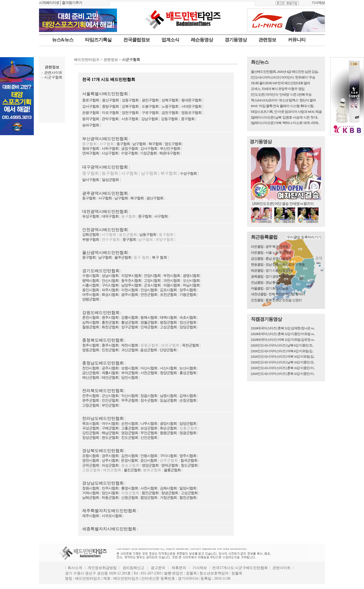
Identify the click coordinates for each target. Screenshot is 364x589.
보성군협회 (149, 428)
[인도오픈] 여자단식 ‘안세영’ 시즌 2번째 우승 (281, 94)
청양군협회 (168, 373)
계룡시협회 (110, 373)
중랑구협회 (110, 106)
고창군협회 (91, 405)
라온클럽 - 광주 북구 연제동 (270, 247)
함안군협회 (150, 493)
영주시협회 (188, 456)
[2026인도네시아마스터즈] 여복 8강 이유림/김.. (282, 351)
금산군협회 (91, 373)
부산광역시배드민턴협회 (105, 139)
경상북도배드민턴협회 (103, 451)
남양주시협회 (131, 285)
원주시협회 (110, 318)
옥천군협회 (190, 345)
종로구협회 (91, 100)
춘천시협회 (91, 318)
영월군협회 (149, 322)
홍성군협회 (188, 373)
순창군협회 (188, 400)
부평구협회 (91, 240)
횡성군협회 (130, 322)
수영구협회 (130, 153)
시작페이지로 (49, 3)
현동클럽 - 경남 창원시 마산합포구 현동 (278, 264)
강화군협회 (91, 235)
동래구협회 (91, 149)
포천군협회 (168, 295)
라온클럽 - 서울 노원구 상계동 (271, 253)
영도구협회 (173, 144)
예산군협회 (91, 378)
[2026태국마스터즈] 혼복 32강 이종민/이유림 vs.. (283, 334)
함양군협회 (149, 498)
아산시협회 (149, 368)
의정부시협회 (131, 276)
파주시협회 (110, 290)
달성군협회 (110, 180)
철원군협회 (91, 327)
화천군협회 (110, 327)
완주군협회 (91, 400)
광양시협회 (168, 424)
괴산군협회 (130, 350)
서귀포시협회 (112, 516)
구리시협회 (110, 285)
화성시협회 (110, 295)
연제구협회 (91, 153)
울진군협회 (132, 470)
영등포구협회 (191, 113)
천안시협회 (91, 368)
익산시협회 (130, 396)
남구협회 (139, 144)
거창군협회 (168, 498)
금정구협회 (130, 149)
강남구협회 (150, 119)
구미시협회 (168, 456)
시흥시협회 (91, 285)
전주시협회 (91, 396)
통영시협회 (130, 488)
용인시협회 (91, 290)
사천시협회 (149, 488)
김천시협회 (130, 456)
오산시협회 (191, 281)
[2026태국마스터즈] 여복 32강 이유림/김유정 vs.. (283, 340)
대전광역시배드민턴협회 (105, 211)
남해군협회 (91, 498)
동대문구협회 (191, 100)
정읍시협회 (149, 396)
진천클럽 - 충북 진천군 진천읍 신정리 (276, 300)
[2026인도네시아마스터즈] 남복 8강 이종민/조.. (282, 345)
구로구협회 (150, 113)
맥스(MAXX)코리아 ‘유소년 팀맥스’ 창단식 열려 (283, 100)
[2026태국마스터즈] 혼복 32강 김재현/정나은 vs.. (283, 328)
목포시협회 (91, 424)
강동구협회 (169, 119)
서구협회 (105, 198)
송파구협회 (91, 125)
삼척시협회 (91, 322)
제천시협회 (130, 345)
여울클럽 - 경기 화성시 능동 (270, 288)
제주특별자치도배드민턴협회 (109, 511)
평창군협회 (168, 322)
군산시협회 (110, 396)
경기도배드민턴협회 (101, 271)
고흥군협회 (130, 428)
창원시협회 (91, 488)
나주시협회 (149, 424)
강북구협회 (130, 106)
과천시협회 (172, 281)
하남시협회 (191, 285)
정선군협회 (188, 322)
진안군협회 (110, 400)
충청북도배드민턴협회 (103, 340)
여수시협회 (110, 424)
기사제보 (318, 3)
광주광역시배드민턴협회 (105, 193)
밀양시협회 (188, 488)
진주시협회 (110, 488)
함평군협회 (168, 433)
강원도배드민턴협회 (101, 313)
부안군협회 (110, 405)
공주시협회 (110, 368)
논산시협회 (188, 368)
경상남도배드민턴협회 (103, 483)
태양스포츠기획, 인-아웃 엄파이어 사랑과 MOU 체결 (286, 112)
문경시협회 (129, 460)
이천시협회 (130, 290)
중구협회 (188, 119)
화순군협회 (168, 428)
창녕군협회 (170, 493)
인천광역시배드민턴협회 (105, 230)
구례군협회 (110, 428)
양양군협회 (188, 327)
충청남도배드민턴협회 (103, 363)
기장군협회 (148, 153)
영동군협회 (91, 350)
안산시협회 (110, 281)
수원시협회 (91, 276)
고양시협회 (152, 281)
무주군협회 (130, 400)
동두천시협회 (131, 281)
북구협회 (155, 144)
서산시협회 (168, 368)
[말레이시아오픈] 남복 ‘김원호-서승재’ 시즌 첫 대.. (285, 117)
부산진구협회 (170, 149)
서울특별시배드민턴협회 (105, 94)
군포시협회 (152, 285)
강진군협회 (91, 433)
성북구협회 (170, 100)
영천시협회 (91, 460)
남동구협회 (148, 235)
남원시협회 (168, 396)
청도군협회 (189, 465)
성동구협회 (130, 100)
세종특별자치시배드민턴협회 (109, 529)
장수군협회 (149, 400)
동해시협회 (149, 318)
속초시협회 (188, 318)
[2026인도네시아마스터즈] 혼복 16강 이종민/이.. (283, 368)
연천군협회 (149, 295)
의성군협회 (110, 465)
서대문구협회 (191, 106)
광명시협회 (191, 276)
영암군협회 (130, 433)
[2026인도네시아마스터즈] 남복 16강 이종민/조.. (283, 362)
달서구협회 (91, 180)
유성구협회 (91, 216)
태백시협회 (168, 318)
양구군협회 (130, 327)
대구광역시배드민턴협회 (105, 167)
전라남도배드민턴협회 (103, 418)
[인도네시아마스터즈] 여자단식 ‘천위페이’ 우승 (283, 77)
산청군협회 (130, 498)
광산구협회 (155, 198)
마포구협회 (110, 113)
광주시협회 (130, 295)
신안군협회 (149, 438)
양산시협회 (110, 493)
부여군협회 (130, 373)
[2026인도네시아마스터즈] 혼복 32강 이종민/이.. (283, 374)
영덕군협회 (170, 465)
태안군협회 (110, 378)
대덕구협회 (110, 216)
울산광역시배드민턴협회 (105, 253)
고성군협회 (168, 327)
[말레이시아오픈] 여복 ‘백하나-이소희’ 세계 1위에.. (285, 123)
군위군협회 (91, 465)
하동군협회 (110, 498)
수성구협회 (188, 174)
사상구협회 (110, 153)
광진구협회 (150, 100)
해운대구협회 (170, 153)
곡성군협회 (91, 428)
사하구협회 (110, 149)
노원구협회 (170, 106)
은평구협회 (91, 113)
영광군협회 (188, 433)
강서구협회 (91, 106)
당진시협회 (130, 378)
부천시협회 (172, 276)
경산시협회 (149, 460)
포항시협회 (91, 456)
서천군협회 (149, 373)
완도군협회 (110, 438)
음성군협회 (149, 350)
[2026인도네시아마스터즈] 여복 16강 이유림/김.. (283, 356)
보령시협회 (130, 368)
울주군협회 (123, 257)
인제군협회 (149, 327)
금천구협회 (170, 113)
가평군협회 (188, 295)
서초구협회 (130, 119)
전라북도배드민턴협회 (103, 391)
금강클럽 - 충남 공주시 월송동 (271, 258)
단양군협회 (168, 350)
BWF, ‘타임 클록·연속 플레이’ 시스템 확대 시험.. (283, 106)
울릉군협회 (172, 470)
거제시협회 (91, 493)
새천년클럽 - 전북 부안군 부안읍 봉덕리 (278, 294)
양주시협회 (188, 290)
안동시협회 (149, 456)
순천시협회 (130, 424)
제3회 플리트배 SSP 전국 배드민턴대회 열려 (280, 83)
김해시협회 (168, 488)
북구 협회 (160, 257)
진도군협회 (130, 438)
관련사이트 (53, 73)
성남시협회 (110, 276)
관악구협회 (110, 119)
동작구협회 (91, 119)
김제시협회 (188, 396)
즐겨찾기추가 (72, 3)
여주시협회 (91, 295)
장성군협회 (91, 438)
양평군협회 (91, 299)
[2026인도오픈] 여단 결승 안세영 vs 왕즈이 (283, 204)
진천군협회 (110, 350)
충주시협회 (110, 345)
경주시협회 (110, 456)
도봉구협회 (150, 106)
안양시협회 (152, 276)
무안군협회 (149, 433)
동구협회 (123, 144)
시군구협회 (53, 77)
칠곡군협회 (189, 460)
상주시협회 (110, 460)
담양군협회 (188, 424)
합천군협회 (188, 498)
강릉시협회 (130, 318)
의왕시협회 (172, 285)
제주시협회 (91, 516)
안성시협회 (149, 290)
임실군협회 (168, 400)
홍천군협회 (110, 322)
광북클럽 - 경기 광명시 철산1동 (272, 276)
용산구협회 (110, 100)
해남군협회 (110, 433)
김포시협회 (168, 290)
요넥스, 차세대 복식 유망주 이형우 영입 (278, 89)
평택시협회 (91, 281)
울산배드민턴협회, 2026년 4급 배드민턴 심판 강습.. (285, 72)
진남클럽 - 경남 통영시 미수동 (271, 282)
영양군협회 (150, 465)
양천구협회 (130, 113)
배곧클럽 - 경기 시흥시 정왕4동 (272, 270)
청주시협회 (91, 345)
